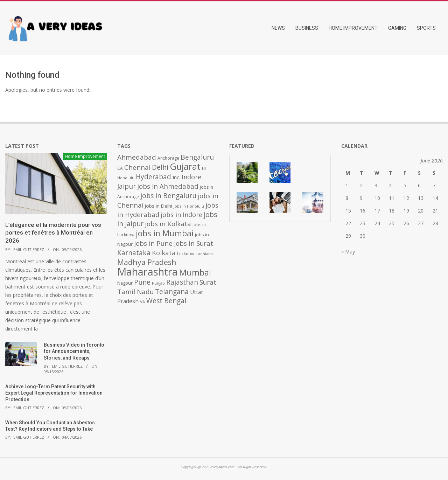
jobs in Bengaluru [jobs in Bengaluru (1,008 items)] (168, 196)
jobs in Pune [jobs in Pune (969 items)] (153, 243)
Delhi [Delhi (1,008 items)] (160, 167)
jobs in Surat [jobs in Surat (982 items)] (194, 243)
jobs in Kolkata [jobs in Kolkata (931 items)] (168, 224)
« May (348, 252)
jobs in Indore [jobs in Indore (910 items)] (181, 214)
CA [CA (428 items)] (120, 168)
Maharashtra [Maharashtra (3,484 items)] (148, 272)
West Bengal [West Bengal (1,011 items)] (166, 301)
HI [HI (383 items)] (204, 168)
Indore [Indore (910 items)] (191, 177)
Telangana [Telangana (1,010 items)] (172, 292)
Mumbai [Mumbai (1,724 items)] (195, 272)
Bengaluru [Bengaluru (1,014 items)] (197, 157)
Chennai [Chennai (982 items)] (137, 167)
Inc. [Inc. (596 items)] (176, 177)
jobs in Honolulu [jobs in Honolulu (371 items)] (189, 206)
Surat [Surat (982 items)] (208, 282)
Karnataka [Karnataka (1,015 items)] (134, 253)
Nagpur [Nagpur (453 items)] (125, 283)
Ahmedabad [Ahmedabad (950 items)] (137, 157)
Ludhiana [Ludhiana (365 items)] (204, 254)
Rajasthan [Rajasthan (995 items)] (182, 282)
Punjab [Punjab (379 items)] (158, 283)
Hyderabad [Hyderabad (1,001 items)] (153, 177)
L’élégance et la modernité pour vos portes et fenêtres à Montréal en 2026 (53, 233)
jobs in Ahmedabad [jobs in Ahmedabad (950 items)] (168, 186)
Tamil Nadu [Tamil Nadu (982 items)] (135, 292)
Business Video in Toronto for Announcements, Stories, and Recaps (74, 351)
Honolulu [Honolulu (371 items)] (126, 178)
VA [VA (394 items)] (142, 302)
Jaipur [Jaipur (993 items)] (127, 186)
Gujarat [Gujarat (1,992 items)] (185, 166)
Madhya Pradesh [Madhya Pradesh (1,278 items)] (147, 262)
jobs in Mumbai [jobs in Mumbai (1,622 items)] (165, 233)
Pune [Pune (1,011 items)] (142, 282)
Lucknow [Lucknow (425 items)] (186, 254)
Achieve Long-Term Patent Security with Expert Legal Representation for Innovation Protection (54, 393)
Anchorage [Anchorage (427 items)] (168, 158)
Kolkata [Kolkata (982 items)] (164, 253)
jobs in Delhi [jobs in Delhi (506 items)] (159, 206)
